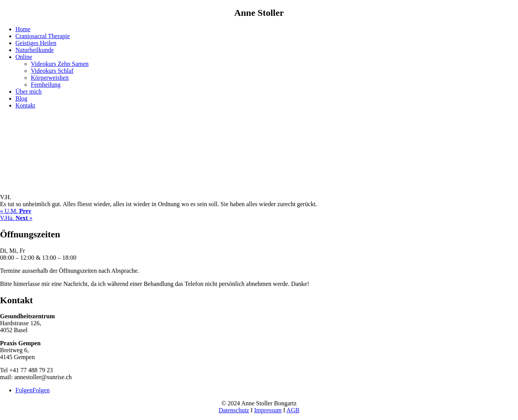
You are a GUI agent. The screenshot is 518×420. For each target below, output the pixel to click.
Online (24, 57)
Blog (21, 98)
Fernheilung (46, 85)
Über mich (28, 92)
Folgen (41, 390)
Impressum (268, 410)
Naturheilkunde (35, 50)
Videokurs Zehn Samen (60, 64)
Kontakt (25, 105)
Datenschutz (234, 410)
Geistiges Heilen (36, 43)
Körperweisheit (50, 78)
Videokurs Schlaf (52, 71)
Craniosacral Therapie (43, 36)
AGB (293, 410)
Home (23, 29)
